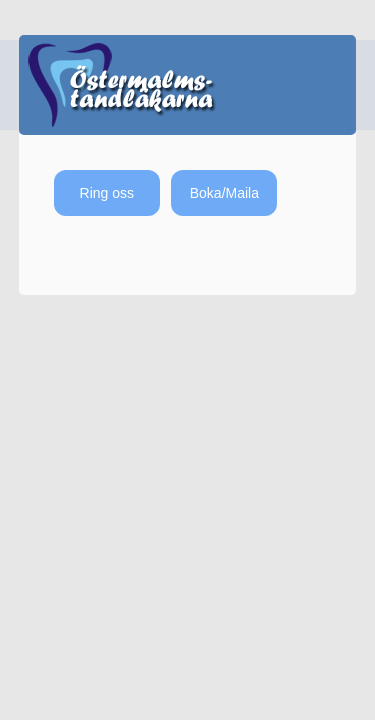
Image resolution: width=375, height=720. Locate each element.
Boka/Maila (224, 193)
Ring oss (107, 193)
